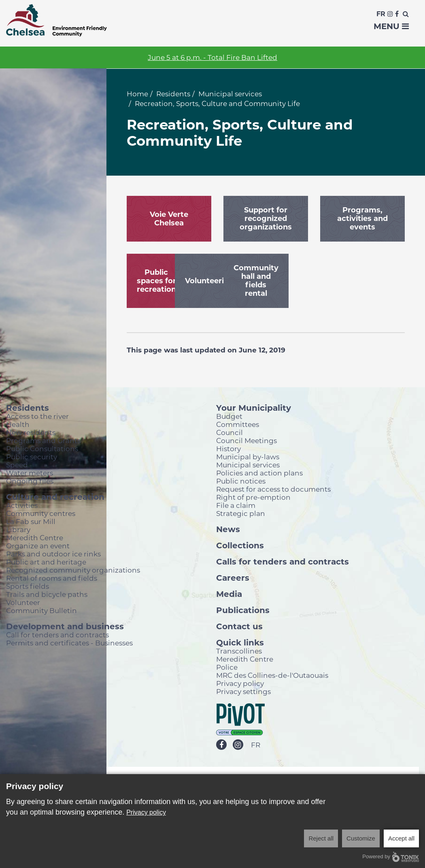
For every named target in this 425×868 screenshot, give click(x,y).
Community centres (41, 513)
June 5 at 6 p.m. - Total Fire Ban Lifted (212, 57)
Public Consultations (42, 449)
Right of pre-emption (253, 497)
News (228, 529)
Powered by (391, 857)
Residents (173, 94)
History (228, 449)
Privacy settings (243, 691)
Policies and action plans (259, 473)
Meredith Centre (35, 538)
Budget (229, 416)
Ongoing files (30, 481)
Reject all (321, 838)
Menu (391, 26)
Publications (243, 610)
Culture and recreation (55, 497)
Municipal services (230, 94)
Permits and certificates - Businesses (69, 643)
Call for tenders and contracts (57, 635)
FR (256, 745)
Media (229, 594)
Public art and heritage (46, 562)
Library (18, 530)
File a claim (236, 505)
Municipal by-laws (248, 457)
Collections (240, 545)
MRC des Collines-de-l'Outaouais (272, 675)
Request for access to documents (273, 489)
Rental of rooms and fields (52, 578)
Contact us (239, 626)
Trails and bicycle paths (47, 594)
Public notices (241, 481)
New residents (31, 432)
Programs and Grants (43, 440)
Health (18, 424)
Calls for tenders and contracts (283, 561)
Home (137, 94)
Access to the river (37, 416)
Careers (233, 577)
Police (227, 667)
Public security (32, 457)
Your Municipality (254, 407)
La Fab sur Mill (31, 521)
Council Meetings (246, 440)
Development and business (65, 626)
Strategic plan (241, 513)
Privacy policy (240, 683)
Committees (238, 424)
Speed (17, 465)
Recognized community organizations (73, 570)
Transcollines (239, 651)
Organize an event (38, 546)
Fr (381, 14)
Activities (22, 505)
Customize (361, 838)
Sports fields (28, 586)
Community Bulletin (41, 610)
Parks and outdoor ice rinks (53, 554)
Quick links (240, 642)
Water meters (30, 473)
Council (229, 432)
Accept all (401, 838)
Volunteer (23, 602)
